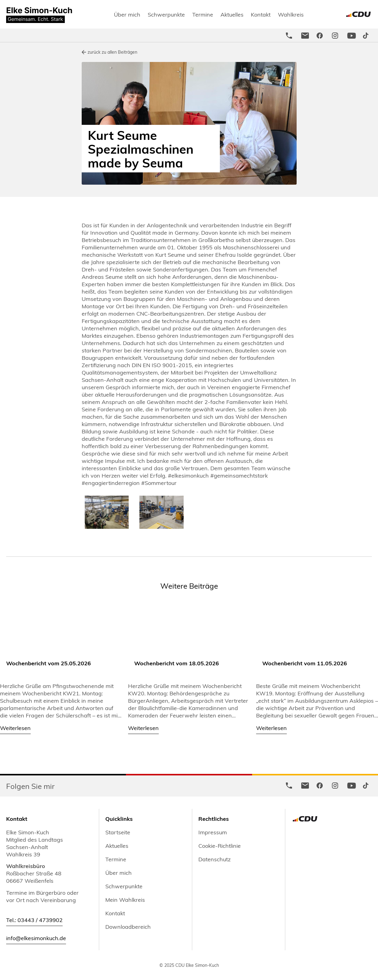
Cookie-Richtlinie (220, 846)
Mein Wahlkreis (125, 900)
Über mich (127, 14)
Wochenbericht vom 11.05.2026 (305, 663)
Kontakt (261, 14)
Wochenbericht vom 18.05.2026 (177, 663)
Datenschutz (214, 859)
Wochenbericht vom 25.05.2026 (49, 663)
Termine (203, 14)
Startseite (118, 832)
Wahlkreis (291, 14)
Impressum (213, 832)
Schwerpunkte (166, 14)
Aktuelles (232, 14)
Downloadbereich (128, 927)
